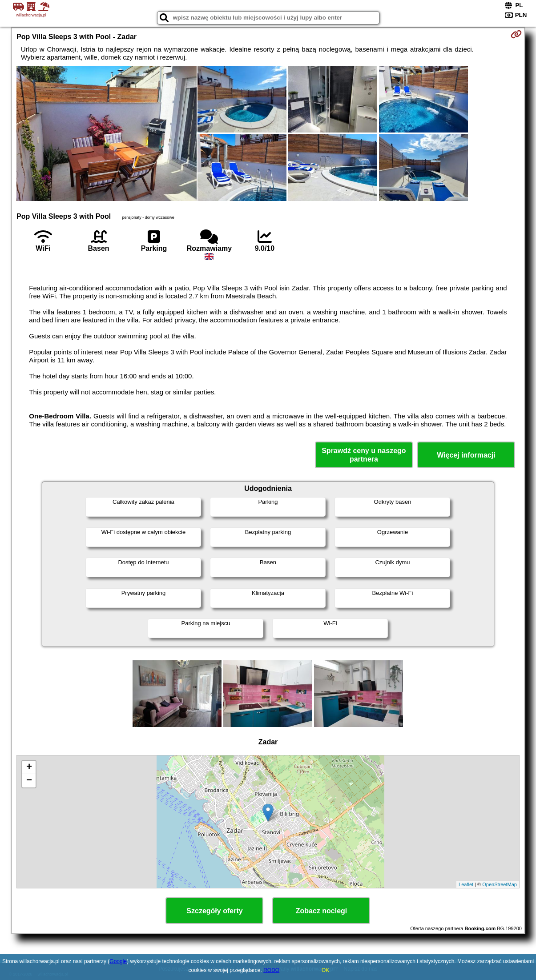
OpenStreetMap (500, 884)
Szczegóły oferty (214, 911)
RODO (271, 970)
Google (118, 961)
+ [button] (29, 767)
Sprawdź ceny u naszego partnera (364, 455)
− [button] (29, 781)
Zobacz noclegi (322, 911)
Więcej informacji (466, 455)
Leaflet (466, 884)
